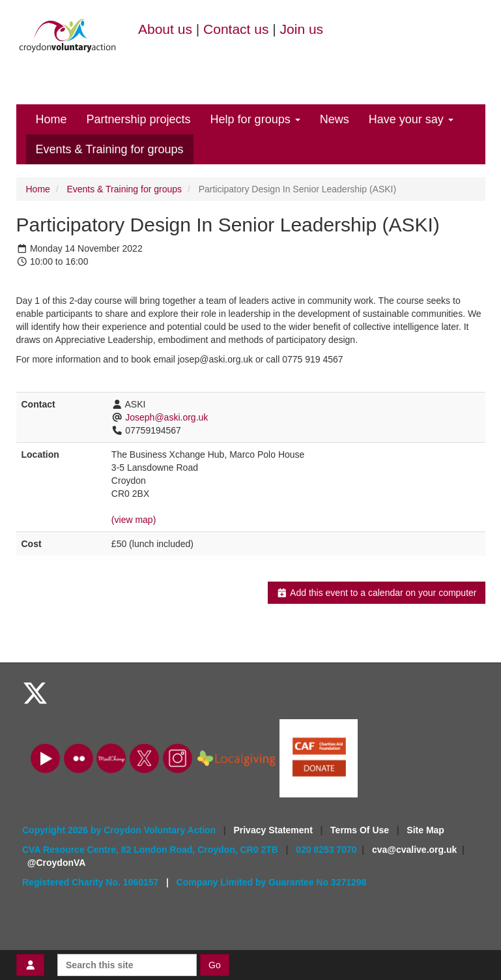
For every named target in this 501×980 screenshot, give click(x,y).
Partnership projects (139, 119)
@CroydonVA (57, 863)
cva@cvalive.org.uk (414, 850)
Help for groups (255, 119)
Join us (302, 29)
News (335, 119)
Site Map (425, 830)
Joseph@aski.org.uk (166, 417)
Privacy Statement (274, 830)
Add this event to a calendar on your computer (376, 593)
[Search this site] (127, 965)
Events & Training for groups (110, 149)
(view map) (134, 520)
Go (215, 965)
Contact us (236, 29)
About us (165, 29)
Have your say (411, 119)
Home (51, 119)
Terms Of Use (361, 830)
